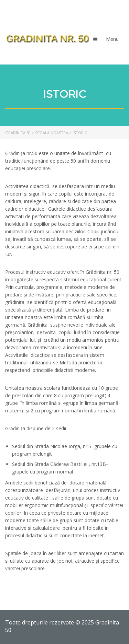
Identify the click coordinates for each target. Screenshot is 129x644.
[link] (47, 39)
